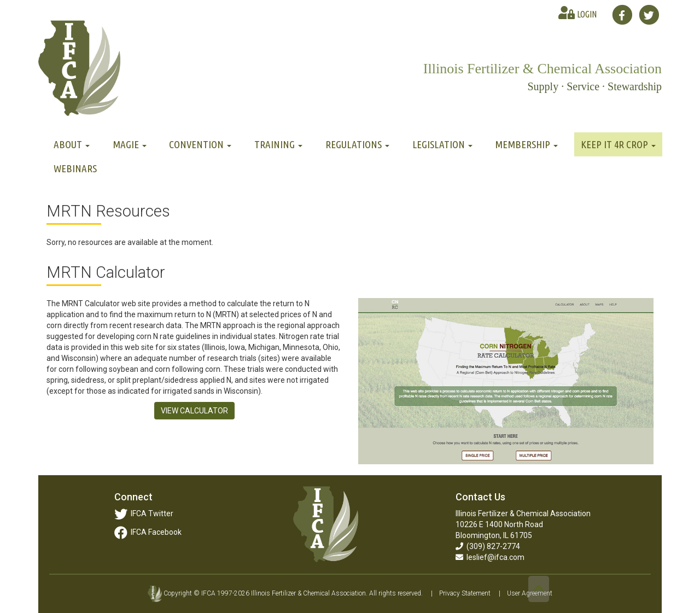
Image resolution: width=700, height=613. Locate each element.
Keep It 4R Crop (618, 144)
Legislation (442, 144)
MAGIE (130, 144)
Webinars (75, 168)
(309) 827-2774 (488, 546)
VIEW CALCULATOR (194, 411)
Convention (200, 144)
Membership (526, 144)
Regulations (357, 144)
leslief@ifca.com (490, 557)
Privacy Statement (465, 593)
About (72, 144)
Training (278, 144)
